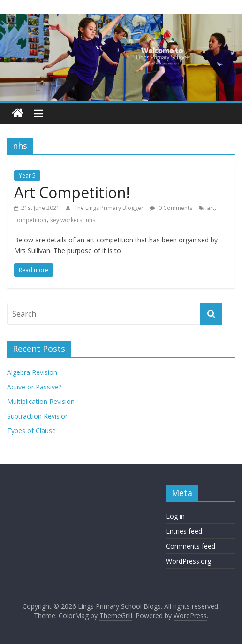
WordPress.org (189, 561)
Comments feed (191, 546)
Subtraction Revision (38, 416)
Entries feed (184, 531)
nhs (91, 220)
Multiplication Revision (41, 401)
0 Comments (171, 208)
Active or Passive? (34, 387)
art (211, 208)
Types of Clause (31, 431)
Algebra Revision (32, 372)
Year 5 (27, 175)
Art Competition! (72, 192)
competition (30, 220)
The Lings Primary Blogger (110, 208)
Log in (175, 516)
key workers (66, 220)
